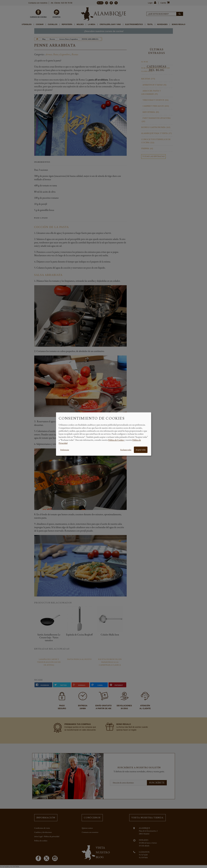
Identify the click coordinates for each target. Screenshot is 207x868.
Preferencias (65, 450)
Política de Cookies (116, 440)
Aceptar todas (141, 450)
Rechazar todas (126, 450)
